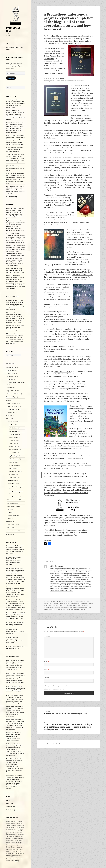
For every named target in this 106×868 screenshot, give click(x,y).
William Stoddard (80, 609)
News (8, 419)
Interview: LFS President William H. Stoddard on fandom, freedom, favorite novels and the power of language (14, 561)
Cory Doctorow (55, 265)
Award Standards (13, 403)
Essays (8, 400)
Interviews (9, 416)
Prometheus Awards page (78, 359)
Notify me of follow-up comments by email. (59, 686)
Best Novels (11, 373)
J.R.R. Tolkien (81, 605)
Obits (9, 509)
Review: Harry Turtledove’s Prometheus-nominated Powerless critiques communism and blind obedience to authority (14, 737)
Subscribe (11, 78)
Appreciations (10, 367)
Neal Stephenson (14, 450)
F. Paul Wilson (13, 428)
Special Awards (12, 391)
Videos (9, 519)
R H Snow (9, 313)
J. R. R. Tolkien (13, 434)
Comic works (11, 376)
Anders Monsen (66, 604)
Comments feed (11, 807)
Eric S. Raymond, (57, 492)
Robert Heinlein (13, 459)
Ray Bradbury (13, 456)
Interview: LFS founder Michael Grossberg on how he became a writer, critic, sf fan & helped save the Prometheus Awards (16, 616)
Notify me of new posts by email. (55, 689)
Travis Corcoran (14, 468)
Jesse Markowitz (79, 490)
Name (46, 662)
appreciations (75, 604)
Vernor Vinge (13, 474)
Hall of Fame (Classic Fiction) (16, 383)
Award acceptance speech (16, 487)
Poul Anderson (13, 453)
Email (46, 670)
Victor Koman (13, 478)
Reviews (9, 522)
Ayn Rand (12, 425)
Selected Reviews (12, 531)
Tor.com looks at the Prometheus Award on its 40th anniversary (15, 632)
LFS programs (12, 503)
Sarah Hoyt (12, 462)
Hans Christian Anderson (70, 605)
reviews (85, 607)
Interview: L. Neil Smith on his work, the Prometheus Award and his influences (15, 624)
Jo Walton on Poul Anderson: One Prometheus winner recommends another (15, 149)
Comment (48, 636)
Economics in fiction (13, 409)
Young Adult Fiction (13, 394)
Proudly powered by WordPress (53, 744)
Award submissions (13, 406)
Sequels (10, 388)
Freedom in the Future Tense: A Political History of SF (15, 647)
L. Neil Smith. (80, 265)
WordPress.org (11, 810)
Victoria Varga (49, 495)
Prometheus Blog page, (62, 371)
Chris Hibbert (57, 490)
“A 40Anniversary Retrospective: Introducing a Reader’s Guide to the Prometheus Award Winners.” (67, 466)
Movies (10, 528)
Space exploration (13, 515)
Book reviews (11, 525)
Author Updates (12, 422)
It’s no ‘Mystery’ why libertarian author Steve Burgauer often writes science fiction (15, 168)
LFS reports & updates (14, 506)
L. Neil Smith (12, 443)
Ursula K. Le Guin (14, 471)
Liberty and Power (55, 607)
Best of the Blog (11, 397)
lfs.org (17, 861)
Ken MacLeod (13, 440)
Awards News (11, 484)
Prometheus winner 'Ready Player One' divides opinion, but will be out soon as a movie (15, 271)
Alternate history (12, 370)
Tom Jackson (68, 490)
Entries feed (10, 804)
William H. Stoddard (12, 300)
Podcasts (10, 512)
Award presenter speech (16, 492)
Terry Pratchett (13, 465)
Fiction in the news (13, 500)
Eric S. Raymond (48, 605)
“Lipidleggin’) (49, 58)
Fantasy (10, 380)
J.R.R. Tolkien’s (76, 272)
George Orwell (13, 431)
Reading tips (11, 412)
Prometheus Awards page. (53, 73)
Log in (8, 800)
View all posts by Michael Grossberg (60, 590)
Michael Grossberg (64, 602)
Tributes (9, 534)
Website (47, 678)
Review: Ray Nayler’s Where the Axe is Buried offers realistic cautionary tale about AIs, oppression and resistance (16, 689)
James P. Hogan (13, 437)
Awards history (12, 481)
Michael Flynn (13, 447)
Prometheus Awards (76, 607)
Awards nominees (14, 497)
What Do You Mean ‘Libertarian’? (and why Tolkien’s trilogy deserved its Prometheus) (14, 640)
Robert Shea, (68, 492)
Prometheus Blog (13, 29)
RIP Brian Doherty (12, 197)
